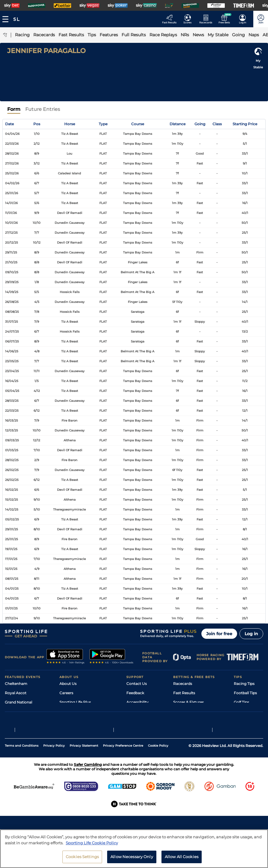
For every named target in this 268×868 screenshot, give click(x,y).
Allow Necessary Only (132, 860)
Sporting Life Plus (75, 702)
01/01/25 (11, 608)
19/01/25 (11, 549)
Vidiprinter (183, 711)
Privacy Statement (84, 783)
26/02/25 (12, 470)
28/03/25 (12, 401)
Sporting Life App (75, 711)
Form (14, 109)
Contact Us (137, 684)
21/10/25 (11, 262)
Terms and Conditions (22, 783)
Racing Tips (244, 684)
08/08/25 (12, 312)
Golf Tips (241, 702)
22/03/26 (12, 144)
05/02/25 (12, 519)
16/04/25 (12, 381)
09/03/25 (12, 440)
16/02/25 (12, 490)
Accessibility (137, 702)
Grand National (18, 702)
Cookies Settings (82, 860)
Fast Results (184, 693)
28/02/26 (12, 154)
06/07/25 (12, 341)
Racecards (183, 684)
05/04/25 (12, 391)
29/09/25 (12, 282)
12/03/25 (12, 430)
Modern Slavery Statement (83, 730)
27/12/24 (12, 618)
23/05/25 (12, 361)
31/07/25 (12, 322)
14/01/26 (11, 203)
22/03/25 (12, 411)
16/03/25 (12, 421)
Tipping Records (248, 730)
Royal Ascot (16, 693)
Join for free (219, 634)
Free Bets (182, 730)
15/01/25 (11, 569)
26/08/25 (12, 302)
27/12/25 (11, 233)
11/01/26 (11, 213)
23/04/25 (12, 371)
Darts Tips (243, 711)
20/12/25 (12, 243)
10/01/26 (11, 223)
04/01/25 (12, 589)
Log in (251, 634)
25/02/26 (12, 173)
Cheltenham (16, 684)
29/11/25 (11, 252)
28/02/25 (12, 460)
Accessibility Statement (81, 721)
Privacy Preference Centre (123, 783)
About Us (68, 684)
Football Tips (245, 693)
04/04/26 (12, 134)
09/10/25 (12, 272)
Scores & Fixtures (188, 702)
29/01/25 (12, 529)
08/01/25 (12, 579)
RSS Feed (68, 739)
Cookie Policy (158, 783)
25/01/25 (12, 539)
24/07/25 (12, 332)
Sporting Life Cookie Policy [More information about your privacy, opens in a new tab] (92, 846)
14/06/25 (12, 351)
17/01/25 (11, 559)
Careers (66, 693)
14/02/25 (12, 510)
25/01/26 (12, 193)
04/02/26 (12, 183)
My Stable (182, 721)
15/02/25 (12, 500)
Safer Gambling (140, 711)
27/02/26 (12, 163)
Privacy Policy (54, 783)
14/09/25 (12, 292)
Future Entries (43, 109)
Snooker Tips (245, 721)
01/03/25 (12, 450)
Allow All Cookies (182, 860)
